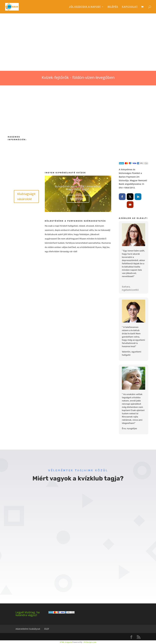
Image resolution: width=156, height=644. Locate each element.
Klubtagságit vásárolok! (26, 196)
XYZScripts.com (90, 642)
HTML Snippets (66, 642)
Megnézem (78, 199)
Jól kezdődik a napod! (85, 7)
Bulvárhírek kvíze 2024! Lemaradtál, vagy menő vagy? (78, 188)
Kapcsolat (130, 7)
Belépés (113, 7)
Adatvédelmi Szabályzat (28, 629)
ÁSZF (47, 629)
